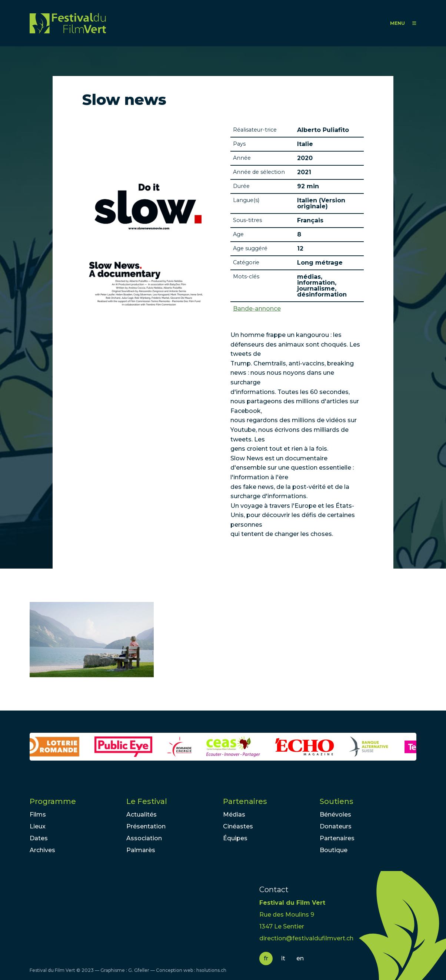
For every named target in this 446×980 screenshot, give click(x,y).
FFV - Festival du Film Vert (68, 23)
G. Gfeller (139, 970)
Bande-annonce (257, 309)
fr (266, 958)
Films (38, 815)
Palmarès (141, 850)
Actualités (142, 815)
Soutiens (337, 801)
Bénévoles (335, 815)
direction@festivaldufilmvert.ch (306, 938)
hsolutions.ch (211, 970)
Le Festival (147, 801)
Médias (234, 815)
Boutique (334, 850)
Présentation (146, 826)
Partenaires (245, 801)
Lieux (38, 826)
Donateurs (336, 826)
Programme (53, 801)
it (283, 958)
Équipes (235, 838)
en (300, 958)
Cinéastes (238, 826)
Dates (39, 838)
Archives (42, 850)
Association (144, 838)
